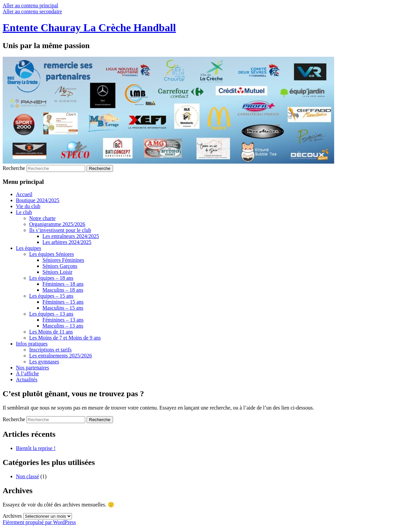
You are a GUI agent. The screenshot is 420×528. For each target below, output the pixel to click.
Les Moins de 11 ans (51, 332)
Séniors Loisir (57, 272)
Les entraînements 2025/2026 (60, 356)
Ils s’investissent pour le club (60, 230)
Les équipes (29, 248)
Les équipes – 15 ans (51, 296)
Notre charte (42, 218)
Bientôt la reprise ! (36, 448)
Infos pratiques (32, 344)
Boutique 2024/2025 (38, 200)
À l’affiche (27, 374)
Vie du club (28, 206)
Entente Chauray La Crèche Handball (89, 28)
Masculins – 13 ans (63, 326)
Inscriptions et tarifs (50, 350)
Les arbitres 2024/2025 (67, 242)
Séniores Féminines (63, 260)
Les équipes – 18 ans (51, 278)
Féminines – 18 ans (63, 284)
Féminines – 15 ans (63, 302)
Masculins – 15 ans (63, 308)
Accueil (24, 194)
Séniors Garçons (60, 266)
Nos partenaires (32, 368)
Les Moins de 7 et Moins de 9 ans (65, 338)
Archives (12, 516)
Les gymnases (44, 362)
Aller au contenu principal (30, 5)
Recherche (14, 168)
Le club (24, 212)
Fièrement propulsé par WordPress (39, 522)
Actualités (27, 379)
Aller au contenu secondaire (32, 11)
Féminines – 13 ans (63, 320)
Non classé (28, 476)
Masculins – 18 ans (63, 290)
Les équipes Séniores (52, 254)
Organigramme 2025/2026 (57, 224)
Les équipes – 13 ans (51, 314)
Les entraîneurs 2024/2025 (71, 236)
